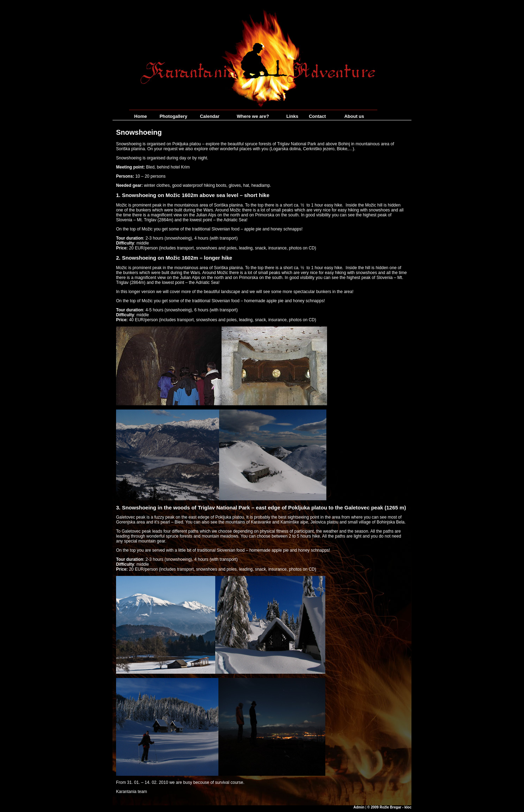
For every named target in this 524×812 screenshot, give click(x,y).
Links (292, 116)
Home (141, 116)
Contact (317, 116)
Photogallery (174, 116)
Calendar (210, 116)
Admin (359, 807)
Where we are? (253, 116)
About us (354, 116)
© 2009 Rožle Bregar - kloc (389, 807)
